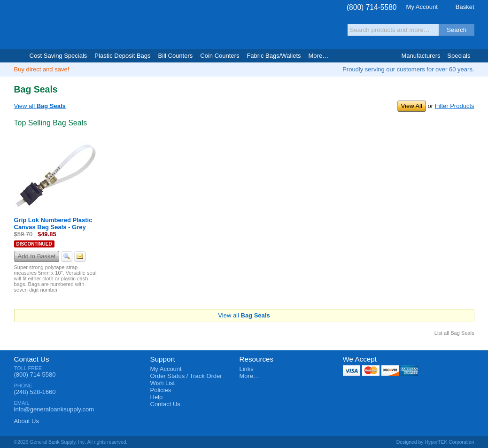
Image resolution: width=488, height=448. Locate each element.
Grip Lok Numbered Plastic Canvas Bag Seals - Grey (53, 224)
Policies (161, 390)
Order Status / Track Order (186, 376)
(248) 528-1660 (35, 392)
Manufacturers (421, 56)
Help (157, 397)
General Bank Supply (70, 25)
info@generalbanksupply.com (54, 409)
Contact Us (32, 359)
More (319, 56)
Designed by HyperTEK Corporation (435, 442)
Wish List (163, 383)
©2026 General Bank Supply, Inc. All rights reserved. (71, 442)
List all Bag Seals (454, 333)
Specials (459, 56)
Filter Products (455, 106)
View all (40, 106)
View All (412, 106)
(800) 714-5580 (372, 7)
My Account (422, 7)
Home (18, 56)
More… (250, 376)
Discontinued (34, 244)
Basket (465, 7)
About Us (27, 421)
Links (247, 369)
